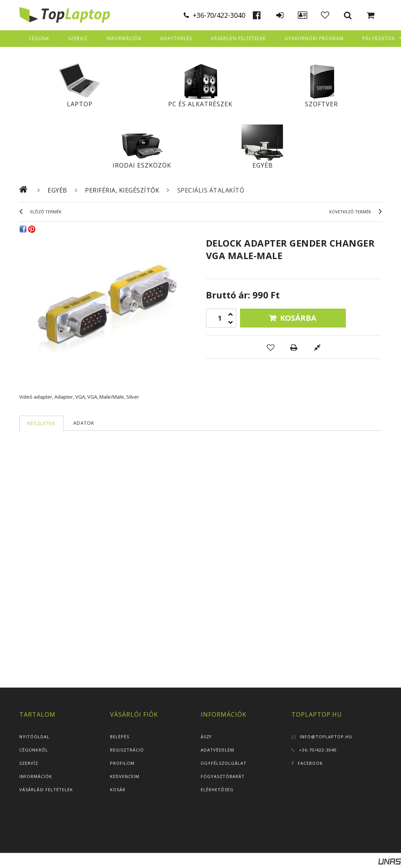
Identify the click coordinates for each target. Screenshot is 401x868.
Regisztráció (127, 750)
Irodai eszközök (142, 165)
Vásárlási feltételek (46, 790)
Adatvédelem (218, 750)
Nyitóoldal (34, 737)
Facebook (310, 763)
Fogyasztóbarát (223, 776)
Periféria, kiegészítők (122, 190)
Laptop (80, 104)
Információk (36, 776)
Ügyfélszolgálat (224, 763)
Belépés (120, 737)
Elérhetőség (217, 790)
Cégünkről (34, 750)
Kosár (118, 790)
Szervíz (29, 763)
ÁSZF (206, 737)
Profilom (122, 763)
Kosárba (298, 318)
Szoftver (321, 104)
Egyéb (263, 165)
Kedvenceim (125, 776)
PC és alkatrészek (200, 104)
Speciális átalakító (211, 190)
